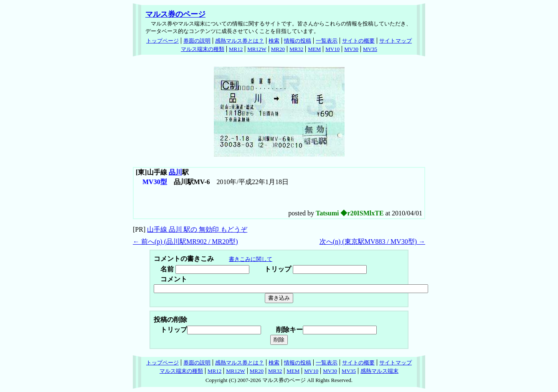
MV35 (370, 49)
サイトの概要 (358, 41)
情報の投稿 (298, 41)
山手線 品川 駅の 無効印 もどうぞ (197, 229)
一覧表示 (327, 41)
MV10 (332, 49)
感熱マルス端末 (379, 371)
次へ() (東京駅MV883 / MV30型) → (372, 242)
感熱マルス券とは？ (240, 41)
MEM (314, 49)
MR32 (296, 49)
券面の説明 (197, 41)
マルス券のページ (175, 14)
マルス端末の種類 (203, 49)
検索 (274, 41)
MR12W (257, 49)
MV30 (351, 49)
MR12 (236, 49)
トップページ (162, 41)
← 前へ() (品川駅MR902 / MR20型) (185, 242)
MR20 (278, 49)
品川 (175, 172)
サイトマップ (396, 41)
